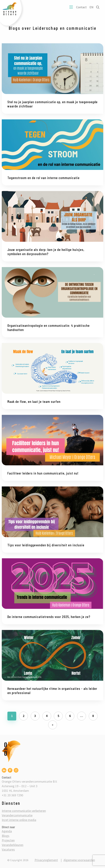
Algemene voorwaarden (79, 860)
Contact (81, 7)
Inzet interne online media (19, 820)
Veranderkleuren (13, 845)
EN (91, 7)
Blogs (6, 836)
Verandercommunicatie (17, 815)
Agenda (7, 831)
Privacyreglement (46, 860)
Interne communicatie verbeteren (24, 811)
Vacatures (8, 849)
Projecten (8, 840)
